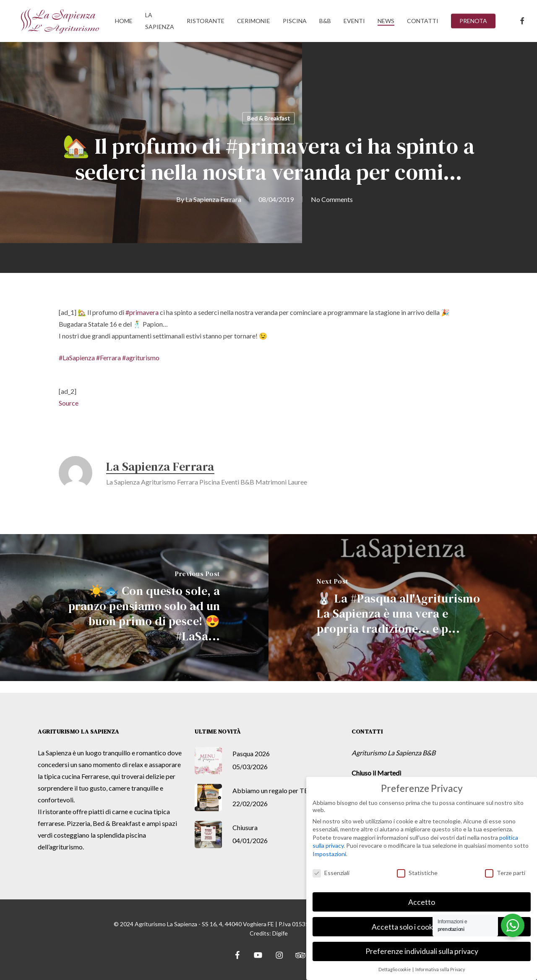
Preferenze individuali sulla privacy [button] (422, 951)
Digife (280, 933)
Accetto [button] (422, 902)
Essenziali (331, 873)
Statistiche (417, 873)
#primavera (142, 312)
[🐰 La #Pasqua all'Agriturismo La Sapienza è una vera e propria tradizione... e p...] (403, 608)
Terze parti (505, 873)
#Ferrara (108, 358)
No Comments (332, 199)
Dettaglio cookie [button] (395, 970)
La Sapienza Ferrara (213, 199)
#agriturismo (141, 358)
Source (69, 403)
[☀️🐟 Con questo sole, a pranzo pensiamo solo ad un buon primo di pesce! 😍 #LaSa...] (134, 608)
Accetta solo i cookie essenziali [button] (422, 927)
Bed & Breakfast (268, 118)
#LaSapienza (77, 358)
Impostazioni (329, 854)
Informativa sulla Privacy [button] (440, 970)
